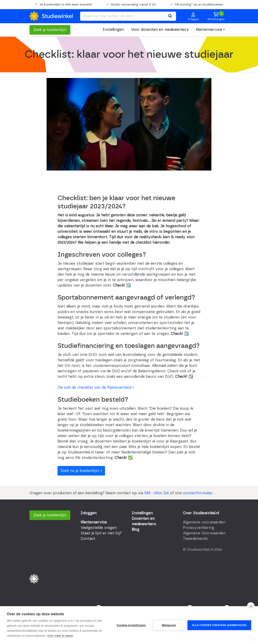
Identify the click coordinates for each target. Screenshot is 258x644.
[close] (251, 606)
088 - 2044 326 (157, 493)
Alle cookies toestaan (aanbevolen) (219, 625)
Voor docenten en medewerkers (160, 30)
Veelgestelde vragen (99, 528)
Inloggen (89, 513)
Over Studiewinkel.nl (201, 513)
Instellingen (113, 30)
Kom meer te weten (60, 636)
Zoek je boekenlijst (50, 30)
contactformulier (198, 493)
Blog (136, 530)
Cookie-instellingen (131, 625)
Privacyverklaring (199, 528)
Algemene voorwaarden (204, 522)
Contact (88, 539)
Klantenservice (209, 30)
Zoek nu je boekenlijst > (81, 471)
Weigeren (169, 625)
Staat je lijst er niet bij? (101, 533)
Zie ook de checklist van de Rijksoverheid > (96, 388)
